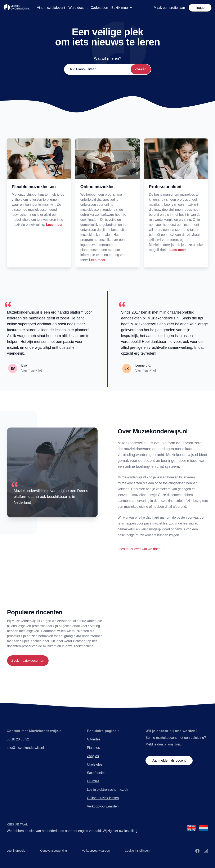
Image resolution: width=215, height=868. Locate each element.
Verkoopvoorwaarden (103, 806)
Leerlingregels (16, 851)
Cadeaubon (99, 8)
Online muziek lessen (103, 798)
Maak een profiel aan (169, 8)
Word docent (78, 8)
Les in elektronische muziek (107, 790)
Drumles (93, 781)
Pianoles (93, 748)
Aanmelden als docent (169, 760)
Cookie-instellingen (137, 851)
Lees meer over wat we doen (141, 549)
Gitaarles (94, 739)
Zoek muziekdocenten (28, 661)
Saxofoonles (96, 773)
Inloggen (200, 8)
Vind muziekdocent (51, 8)
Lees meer (54, 225)
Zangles (93, 756)
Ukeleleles (95, 764)
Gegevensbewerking (54, 851)
